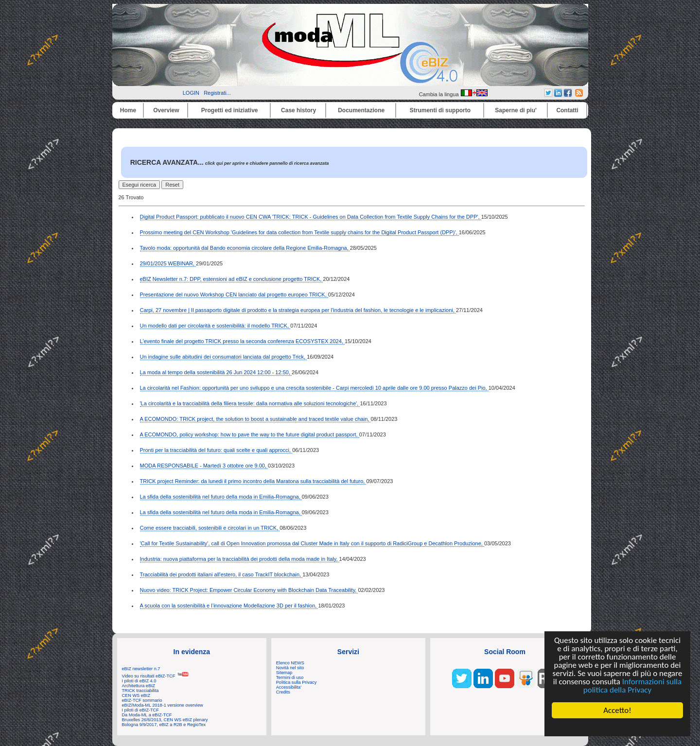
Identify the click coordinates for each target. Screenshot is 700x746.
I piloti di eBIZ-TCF (140, 710)
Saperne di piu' (516, 110)
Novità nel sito (290, 668)
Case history (298, 110)
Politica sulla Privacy (296, 682)
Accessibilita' (289, 687)
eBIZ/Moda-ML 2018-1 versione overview (163, 705)
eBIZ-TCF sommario (142, 700)
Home (128, 110)
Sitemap (284, 673)
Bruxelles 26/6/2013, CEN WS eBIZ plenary (165, 720)
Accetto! (617, 710)
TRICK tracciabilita (140, 691)
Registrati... (217, 93)
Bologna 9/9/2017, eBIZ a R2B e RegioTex (164, 725)
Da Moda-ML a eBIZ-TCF (147, 715)
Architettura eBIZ (139, 686)
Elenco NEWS (290, 663)
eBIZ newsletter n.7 (141, 669)
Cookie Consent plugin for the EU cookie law (617, 727)
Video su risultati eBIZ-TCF (156, 676)
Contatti (567, 110)
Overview (166, 110)
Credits (283, 692)
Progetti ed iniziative (230, 110)
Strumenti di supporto (440, 110)
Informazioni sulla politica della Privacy (632, 686)
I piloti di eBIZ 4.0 (139, 681)
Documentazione (361, 110)
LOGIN (191, 93)
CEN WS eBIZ (136, 695)
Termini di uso (290, 677)
